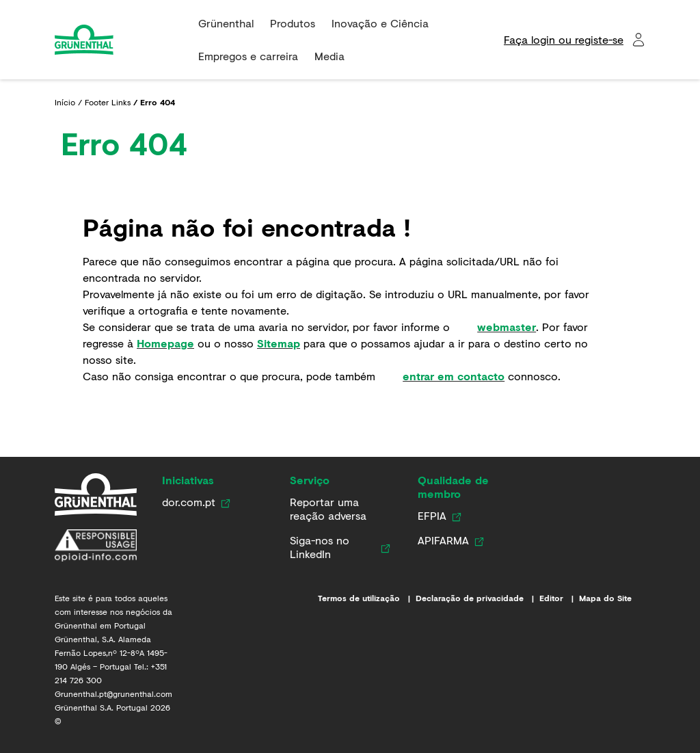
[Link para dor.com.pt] (189, 502)
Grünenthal (226, 23)
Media (329, 56)
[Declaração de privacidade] (477, 598)
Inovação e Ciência (380, 23)
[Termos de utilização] (367, 598)
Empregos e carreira (248, 56)
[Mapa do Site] (612, 598)
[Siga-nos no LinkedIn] (333, 547)
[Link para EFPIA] (432, 516)
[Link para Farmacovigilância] (337, 509)
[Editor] (559, 598)
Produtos (293, 23)
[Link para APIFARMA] (443, 540)
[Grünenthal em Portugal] (96, 494)
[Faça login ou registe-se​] (575, 40)
